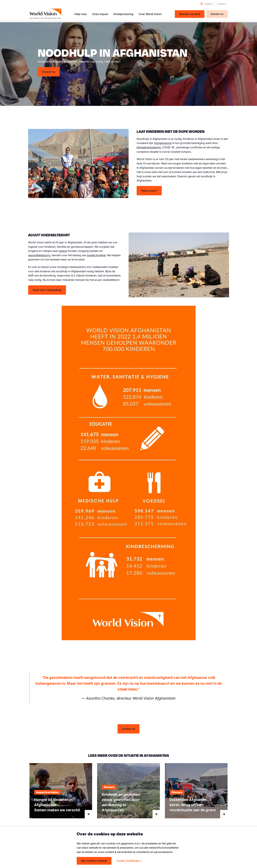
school (63, 251)
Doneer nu (49, 72)
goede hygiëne (96, 255)
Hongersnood (163, 143)
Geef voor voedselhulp (47, 290)
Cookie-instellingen (129, 861)
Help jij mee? (149, 191)
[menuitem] (207, 4)
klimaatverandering (149, 147)
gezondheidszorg (39, 255)
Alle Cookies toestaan (94, 861)
